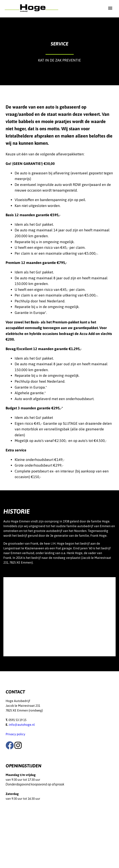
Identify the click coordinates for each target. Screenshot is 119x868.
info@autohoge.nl (22, 725)
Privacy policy (15, 734)
